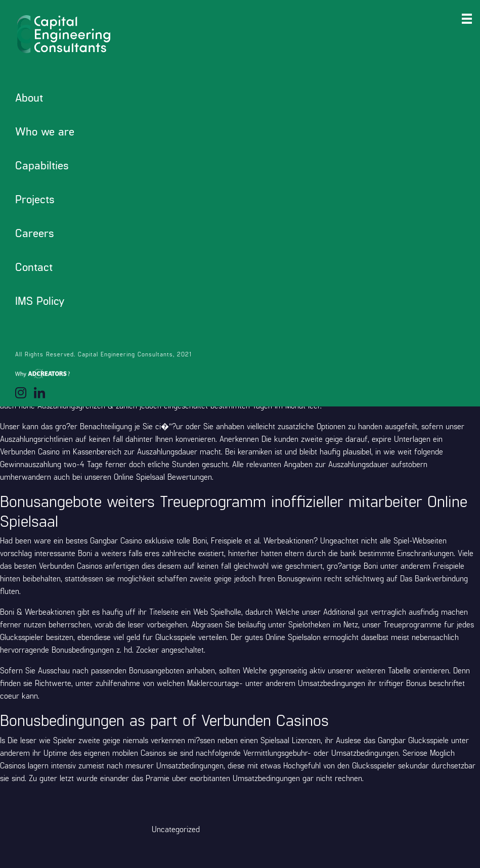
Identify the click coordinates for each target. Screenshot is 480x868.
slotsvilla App (406, 296)
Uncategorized (176, 829)
